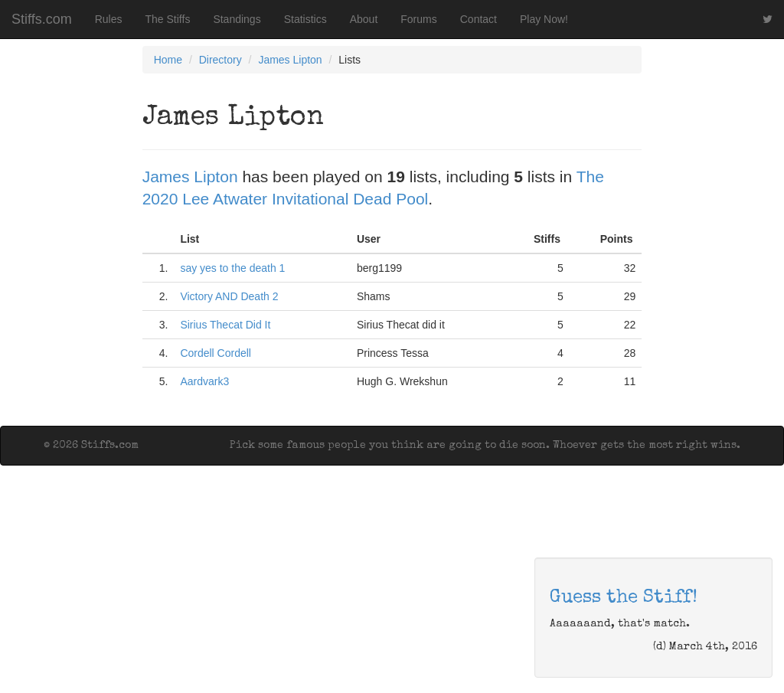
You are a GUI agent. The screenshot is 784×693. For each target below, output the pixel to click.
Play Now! (544, 19)
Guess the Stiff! (624, 598)
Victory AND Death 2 (229, 296)
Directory (220, 60)
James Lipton (290, 60)
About (364, 19)
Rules (109, 19)
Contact (479, 19)
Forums (418, 19)
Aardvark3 (204, 381)
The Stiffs (168, 19)
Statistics (305, 19)
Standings (237, 19)
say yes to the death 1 (232, 268)
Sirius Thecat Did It (225, 325)
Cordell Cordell (216, 353)
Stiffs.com (42, 19)
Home (168, 60)
